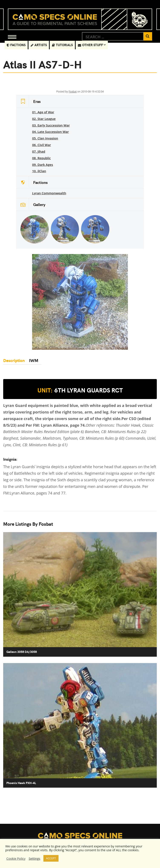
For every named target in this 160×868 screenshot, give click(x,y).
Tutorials (62, 45)
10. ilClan (39, 171)
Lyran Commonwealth (49, 193)
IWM (33, 360)
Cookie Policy (16, 858)
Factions (16, 45)
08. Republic (41, 158)
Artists (39, 45)
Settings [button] (34, 858)
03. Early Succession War (51, 125)
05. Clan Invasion (45, 138)
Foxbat (73, 92)
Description (14, 360)
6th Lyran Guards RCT (80, 390)
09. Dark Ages (43, 165)
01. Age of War (43, 112)
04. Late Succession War (51, 132)
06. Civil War (41, 145)
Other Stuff (90, 45)
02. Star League (44, 119)
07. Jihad (39, 151)
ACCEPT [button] (51, 858)
